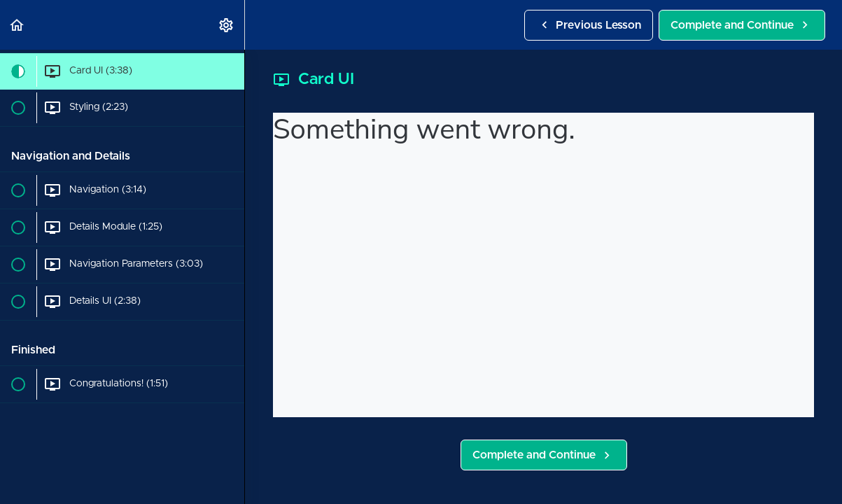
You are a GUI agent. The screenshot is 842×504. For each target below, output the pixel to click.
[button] (17, 25)
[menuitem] (227, 25)
